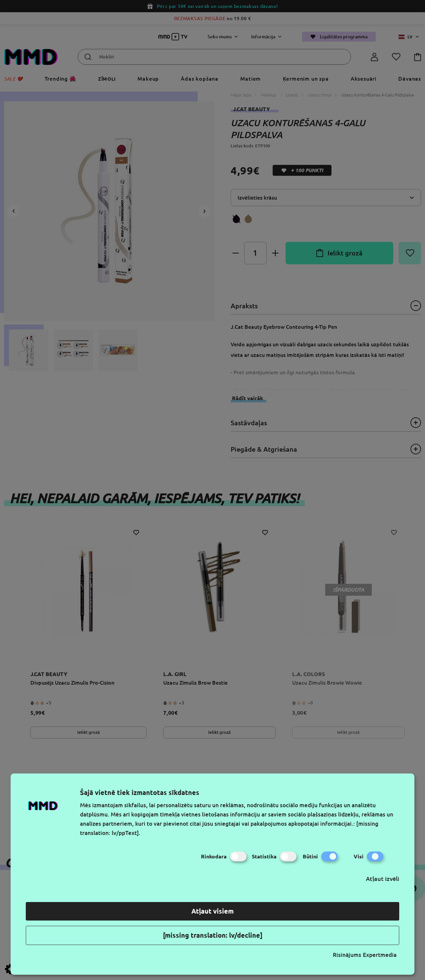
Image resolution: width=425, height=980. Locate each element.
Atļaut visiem (212, 911)
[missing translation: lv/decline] (213, 935)
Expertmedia (380, 955)
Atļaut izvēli (383, 879)
